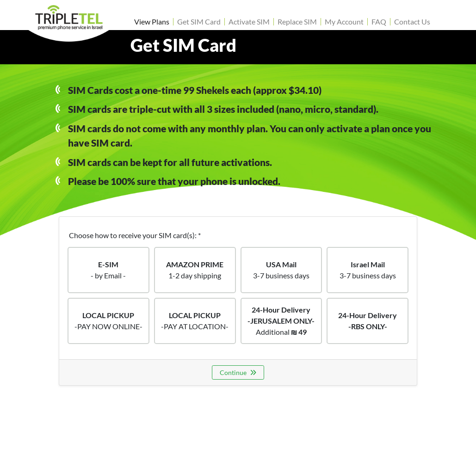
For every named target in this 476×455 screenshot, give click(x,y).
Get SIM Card (199, 22)
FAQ (379, 22)
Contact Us (412, 22)
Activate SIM (249, 22)
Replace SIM (297, 22)
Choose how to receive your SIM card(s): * (135, 235)
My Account (344, 22)
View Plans (152, 22)
